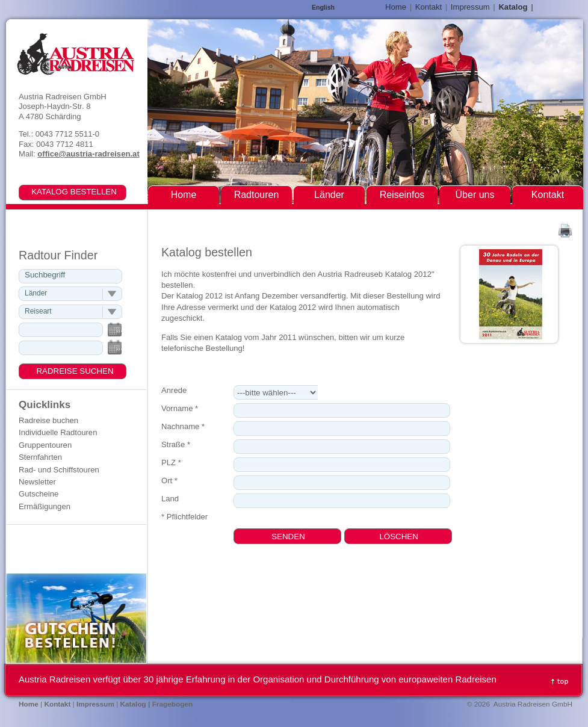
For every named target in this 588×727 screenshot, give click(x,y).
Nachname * (183, 426)
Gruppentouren (45, 445)
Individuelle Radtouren (58, 432)
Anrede (174, 390)
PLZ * (171, 462)
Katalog (513, 7)
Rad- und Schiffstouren (59, 470)
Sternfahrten (40, 457)
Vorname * (180, 408)
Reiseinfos (402, 195)
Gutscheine (39, 494)
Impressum (470, 7)
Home (396, 7)
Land (170, 499)
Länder (329, 195)
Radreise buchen (48, 420)
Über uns (475, 195)
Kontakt (429, 7)
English (323, 8)
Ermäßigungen (45, 506)
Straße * (176, 444)
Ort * (169, 481)
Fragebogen (173, 704)
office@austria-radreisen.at (88, 154)
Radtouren (257, 195)
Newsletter (37, 482)
